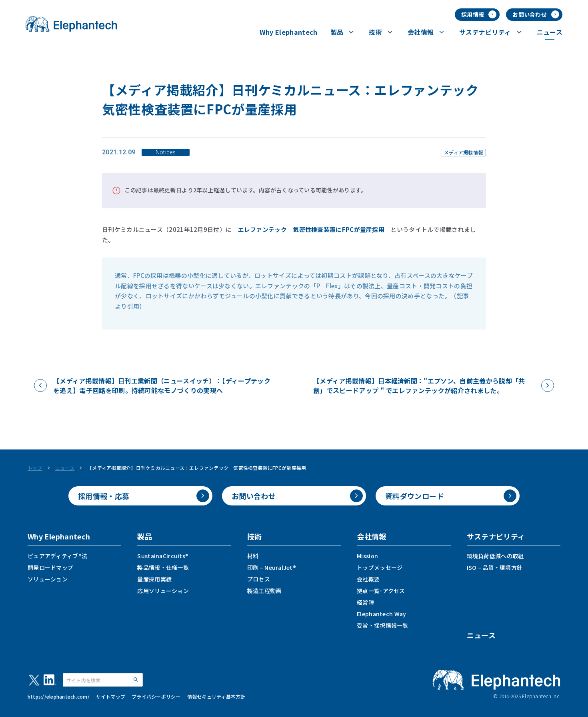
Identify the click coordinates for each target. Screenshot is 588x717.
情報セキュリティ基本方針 (216, 696)
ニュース (65, 468)
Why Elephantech (59, 536)
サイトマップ (111, 696)
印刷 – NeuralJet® (272, 567)
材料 (253, 556)
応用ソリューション (163, 591)
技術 (255, 536)
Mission (367, 556)
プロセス (259, 579)
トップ (35, 468)
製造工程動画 (264, 591)
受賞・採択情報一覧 (383, 625)
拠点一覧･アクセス (381, 591)
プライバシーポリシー (156, 696)
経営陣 (365, 602)
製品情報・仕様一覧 (163, 567)
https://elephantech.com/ (59, 696)
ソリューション (48, 579)
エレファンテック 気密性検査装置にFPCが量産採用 (311, 229)
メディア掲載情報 (463, 152)
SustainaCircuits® (163, 556)
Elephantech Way (381, 614)
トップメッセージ (380, 567)
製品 (145, 536)
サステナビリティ (496, 536)
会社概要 (368, 579)
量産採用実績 (154, 579)
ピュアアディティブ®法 (57, 556)
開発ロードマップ (50, 567)
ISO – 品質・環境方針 (495, 567)
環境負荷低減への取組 (495, 556)
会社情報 (371, 536)
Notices (166, 152)
